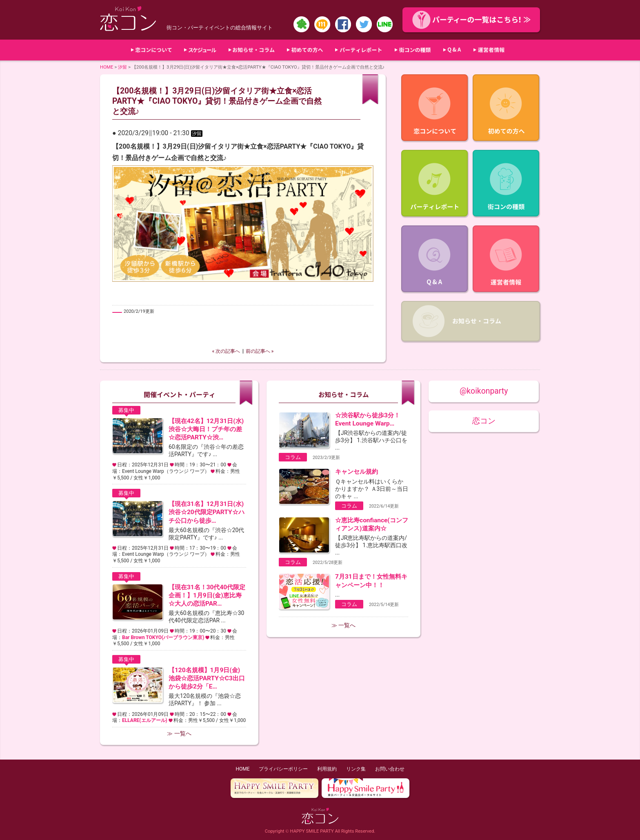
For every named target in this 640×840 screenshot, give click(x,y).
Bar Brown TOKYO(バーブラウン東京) (163, 637)
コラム (293, 457)
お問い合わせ (390, 769)
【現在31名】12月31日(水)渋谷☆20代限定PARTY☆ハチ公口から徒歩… (207, 512)
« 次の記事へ (226, 351)
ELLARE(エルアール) (145, 720)
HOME (107, 67)
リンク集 (356, 769)
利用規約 (327, 769)
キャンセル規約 (357, 472)
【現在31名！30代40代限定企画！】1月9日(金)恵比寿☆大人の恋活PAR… (207, 595)
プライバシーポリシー (283, 769)
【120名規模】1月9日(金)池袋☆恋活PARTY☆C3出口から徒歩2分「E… (207, 678)
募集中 (126, 410)
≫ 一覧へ (179, 733)
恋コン (484, 421)
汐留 (122, 67)
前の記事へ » (260, 351)
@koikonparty (484, 391)
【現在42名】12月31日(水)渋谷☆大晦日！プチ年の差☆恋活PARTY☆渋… (206, 429)
